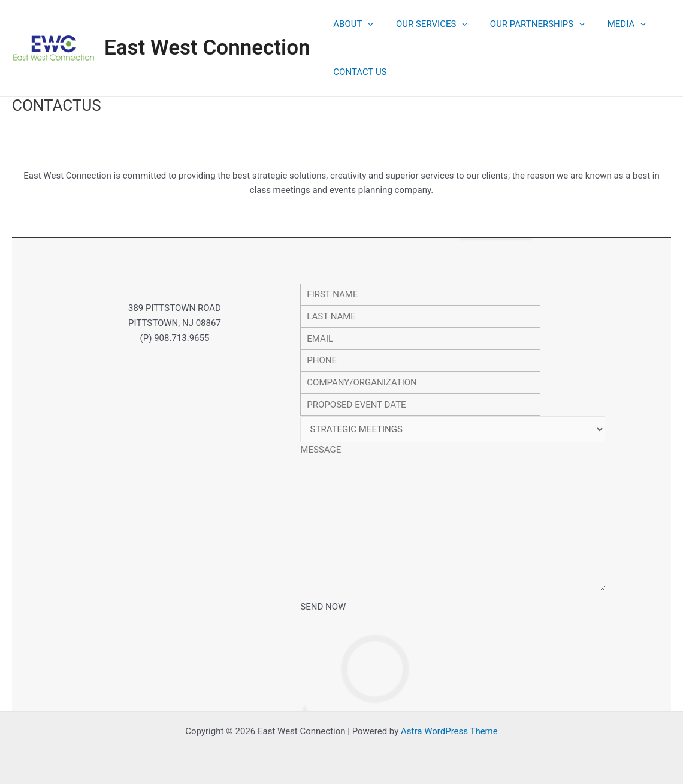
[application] (366, 24)
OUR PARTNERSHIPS (526, 24)
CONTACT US (358, 72)
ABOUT (351, 24)
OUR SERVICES (425, 24)
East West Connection (207, 48)
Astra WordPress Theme (449, 731)
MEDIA (611, 24)
